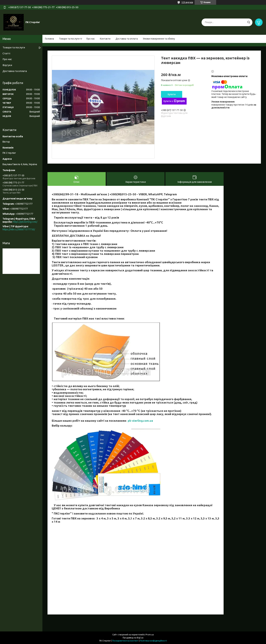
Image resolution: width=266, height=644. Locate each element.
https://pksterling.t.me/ (25, 222)
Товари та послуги (69, 39)
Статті (6, 53)
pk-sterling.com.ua (140, 421)
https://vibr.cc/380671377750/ (19, 229)
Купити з (174, 101)
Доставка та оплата (127, 39)
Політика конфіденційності (153, 641)
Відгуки (7, 65)
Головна (49, 39)
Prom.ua (150, 635)
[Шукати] (249, 22)
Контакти (105, 39)
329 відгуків (187, 2)
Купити (172, 94)
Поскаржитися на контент (125, 641)
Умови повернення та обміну (159, 39)
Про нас (91, 39)
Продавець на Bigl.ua (133, 638)
